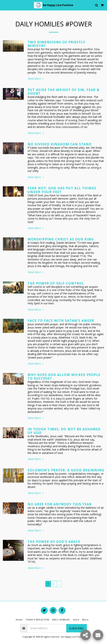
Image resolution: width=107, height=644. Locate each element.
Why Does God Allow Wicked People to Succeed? (64, 376)
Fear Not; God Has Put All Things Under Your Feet (62, 190)
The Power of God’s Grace (54, 542)
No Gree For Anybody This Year (60, 504)
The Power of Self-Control (56, 283)
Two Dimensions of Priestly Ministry (56, 44)
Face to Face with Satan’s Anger (61, 320)
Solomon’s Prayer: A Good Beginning (66, 470)
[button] (4, 5)
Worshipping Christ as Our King (61, 239)
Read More (36, 79)
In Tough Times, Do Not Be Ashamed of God (64, 431)
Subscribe (76, 628)
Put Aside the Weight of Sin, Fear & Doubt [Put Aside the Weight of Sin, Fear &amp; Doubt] (64, 92)
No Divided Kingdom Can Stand (60, 144)
